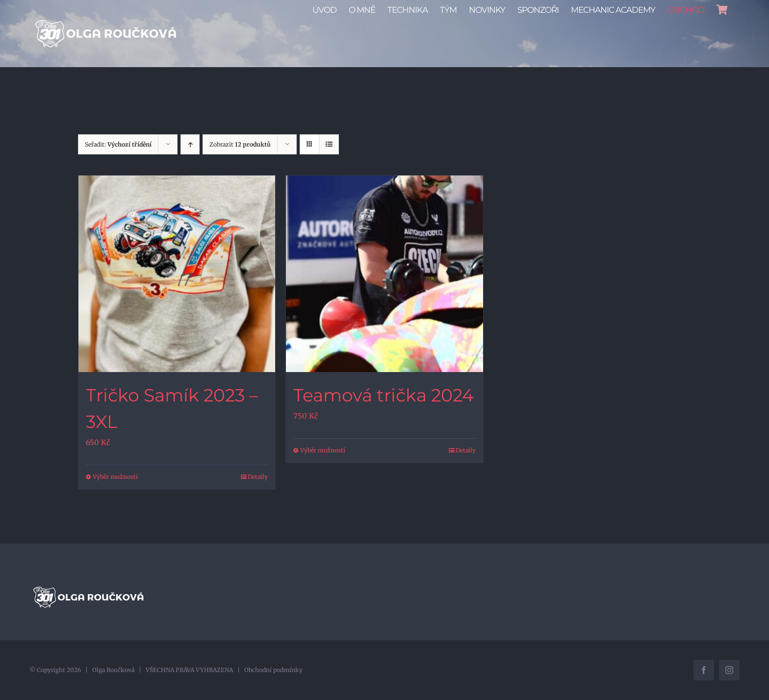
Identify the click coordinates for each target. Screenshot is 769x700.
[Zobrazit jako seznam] (329, 144)
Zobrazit (240, 144)
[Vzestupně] (190, 144)
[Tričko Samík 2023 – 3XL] (177, 274)
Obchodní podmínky (273, 670)
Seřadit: (118, 144)
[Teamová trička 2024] (384, 274)
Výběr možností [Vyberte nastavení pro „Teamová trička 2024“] (323, 450)
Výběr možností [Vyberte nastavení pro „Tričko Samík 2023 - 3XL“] (115, 477)
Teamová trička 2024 (384, 395)
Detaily (258, 477)
